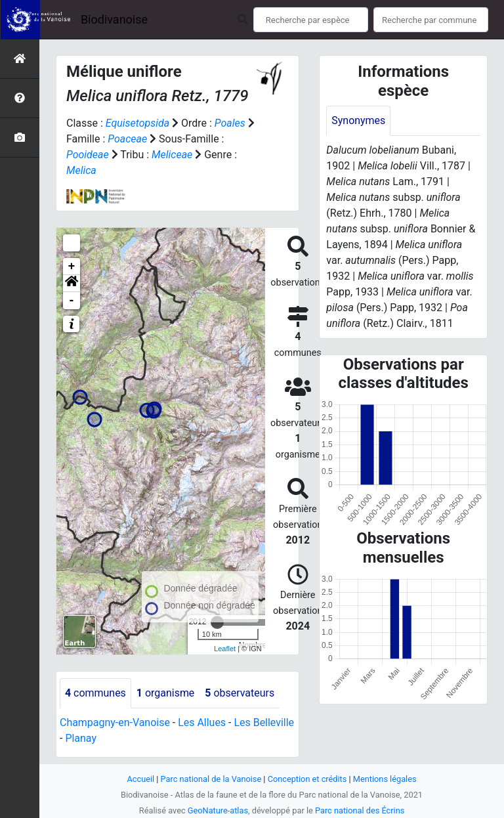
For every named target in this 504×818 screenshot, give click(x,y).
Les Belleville (264, 722)
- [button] (72, 301)
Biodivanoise (114, 19)
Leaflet (225, 649)
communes (95, 693)
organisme (166, 693)
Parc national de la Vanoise (211, 779)
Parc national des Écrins (360, 810)
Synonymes (358, 120)
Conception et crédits (307, 779)
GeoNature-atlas (218, 810)
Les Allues (202, 722)
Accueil (140, 779)
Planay (81, 738)
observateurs (240, 693)
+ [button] (72, 267)
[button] (72, 284)
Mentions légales (385, 779)
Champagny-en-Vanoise (115, 722)
